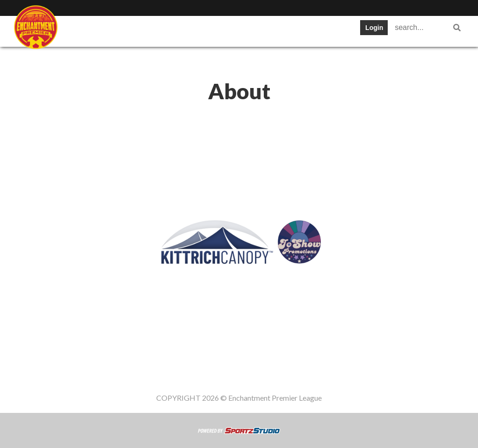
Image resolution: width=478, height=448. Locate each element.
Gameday (135, 58)
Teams (157, 30)
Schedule (241, 30)
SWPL (80, 30)
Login (374, 28)
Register (85, 58)
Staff (118, 30)
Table (197, 30)
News (324, 30)
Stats (286, 30)
